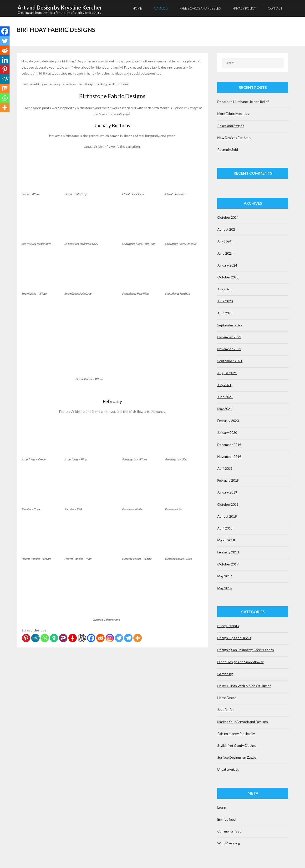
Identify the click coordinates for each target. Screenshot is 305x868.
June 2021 (225, 396)
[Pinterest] (26, 638)
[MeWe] (35, 638)
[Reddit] (100, 638)
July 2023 (224, 289)
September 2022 (230, 325)
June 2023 (225, 300)
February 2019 (228, 480)
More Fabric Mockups (233, 113)
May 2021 (225, 408)
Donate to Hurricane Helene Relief (243, 101)
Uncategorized (228, 769)
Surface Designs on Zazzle (237, 757)
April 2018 (225, 528)
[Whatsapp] (45, 638)
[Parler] (63, 638)
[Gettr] (73, 638)
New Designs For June (234, 137)
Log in (222, 807)
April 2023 (225, 313)
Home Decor (227, 697)
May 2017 (225, 576)
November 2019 (229, 456)
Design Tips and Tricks (234, 637)
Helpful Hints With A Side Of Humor (244, 685)
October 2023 (228, 277)
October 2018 (228, 504)
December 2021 (229, 336)
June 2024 (225, 253)
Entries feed (226, 819)
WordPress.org (229, 843)
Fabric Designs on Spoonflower (240, 661)
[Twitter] (119, 638)
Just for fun (226, 709)
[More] (138, 638)
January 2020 (227, 432)
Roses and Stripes (231, 125)
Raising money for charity (236, 733)
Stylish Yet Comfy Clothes (237, 745)
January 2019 (227, 492)
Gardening (225, 673)
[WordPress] (82, 638)
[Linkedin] (5, 60)
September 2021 (230, 360)
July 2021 (224, 384)
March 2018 (226, 540)
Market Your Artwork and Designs (243, 721)
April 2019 (225, 468)
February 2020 (228, 420)
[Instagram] (110, 638)
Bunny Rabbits (228, 625)
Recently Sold (228, 149)
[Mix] (5, 88)
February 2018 (228, 552)
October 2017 (228, 564)
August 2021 (227, 372)
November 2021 (229, 348)
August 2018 (227, 516)
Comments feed (229, 831)
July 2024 (224, 241)
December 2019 (229, 444)
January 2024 (227, 265)
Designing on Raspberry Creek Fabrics (246, 649)
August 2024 (227, 229)
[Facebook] (91, 638)
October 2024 (228, 217)
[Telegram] (128, 638)
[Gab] (54, 638)
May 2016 (225, 588)
